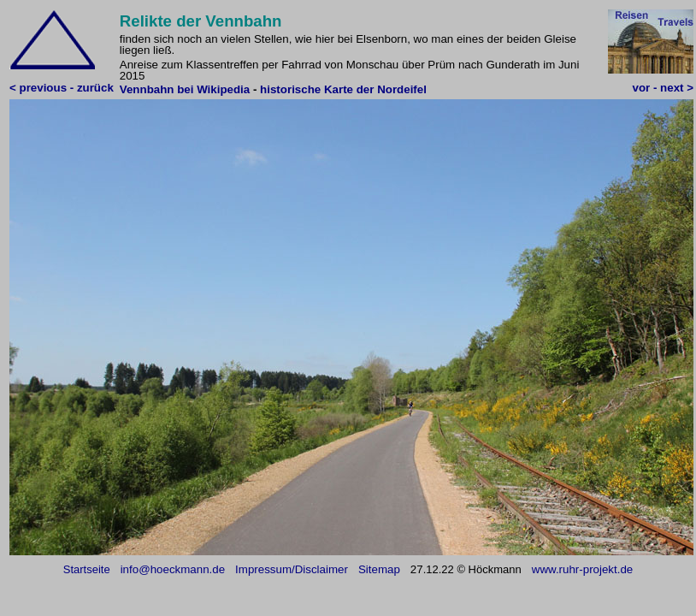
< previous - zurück (62, 88)
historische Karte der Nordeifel (343, 89)
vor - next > (663, 88)
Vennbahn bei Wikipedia (186, 89)
